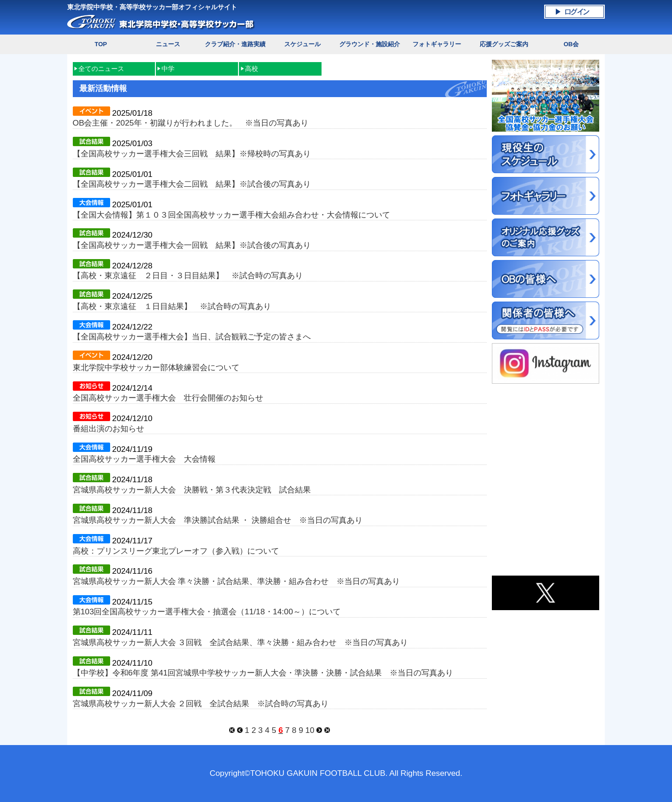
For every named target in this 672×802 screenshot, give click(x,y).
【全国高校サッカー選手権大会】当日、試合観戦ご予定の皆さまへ (192, 337)
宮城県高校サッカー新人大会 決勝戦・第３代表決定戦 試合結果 (192, 490)
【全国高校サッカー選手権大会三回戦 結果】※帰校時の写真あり (192, 154)
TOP (101, 44)
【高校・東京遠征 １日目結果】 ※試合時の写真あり (172, 306)
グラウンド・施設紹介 (370, 44)
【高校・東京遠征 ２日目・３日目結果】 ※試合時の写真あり (188, 275)
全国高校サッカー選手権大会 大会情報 (144, 459)
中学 (168, 69)
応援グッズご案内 (504, 44)
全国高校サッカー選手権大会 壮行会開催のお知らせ (168, 398)
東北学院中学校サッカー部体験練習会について (156, 367)
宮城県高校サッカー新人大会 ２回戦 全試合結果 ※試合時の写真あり (201, 704)
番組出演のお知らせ (108, 429)
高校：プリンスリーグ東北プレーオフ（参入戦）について (176, 551)
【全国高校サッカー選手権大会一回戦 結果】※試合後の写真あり (192, 245)
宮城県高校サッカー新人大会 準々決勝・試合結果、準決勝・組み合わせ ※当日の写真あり (237, 581)
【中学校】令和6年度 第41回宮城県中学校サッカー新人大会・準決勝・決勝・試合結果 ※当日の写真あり (263, 673)
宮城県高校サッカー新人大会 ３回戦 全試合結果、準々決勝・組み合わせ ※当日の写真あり (241, 642)
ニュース (168, 44)
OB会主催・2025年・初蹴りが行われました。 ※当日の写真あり (191, 123)
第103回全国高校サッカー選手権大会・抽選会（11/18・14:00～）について (207, 612)
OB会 (571, 44)
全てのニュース (101, 69)
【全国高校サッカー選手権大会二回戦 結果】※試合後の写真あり (192, 184)
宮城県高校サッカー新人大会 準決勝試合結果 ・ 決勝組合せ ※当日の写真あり (218, 520)
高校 (252, 69)
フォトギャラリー (437, 44)
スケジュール (302, 44)
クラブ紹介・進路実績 (235, 44)
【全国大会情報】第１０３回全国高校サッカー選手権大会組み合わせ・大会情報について (231, 215)
